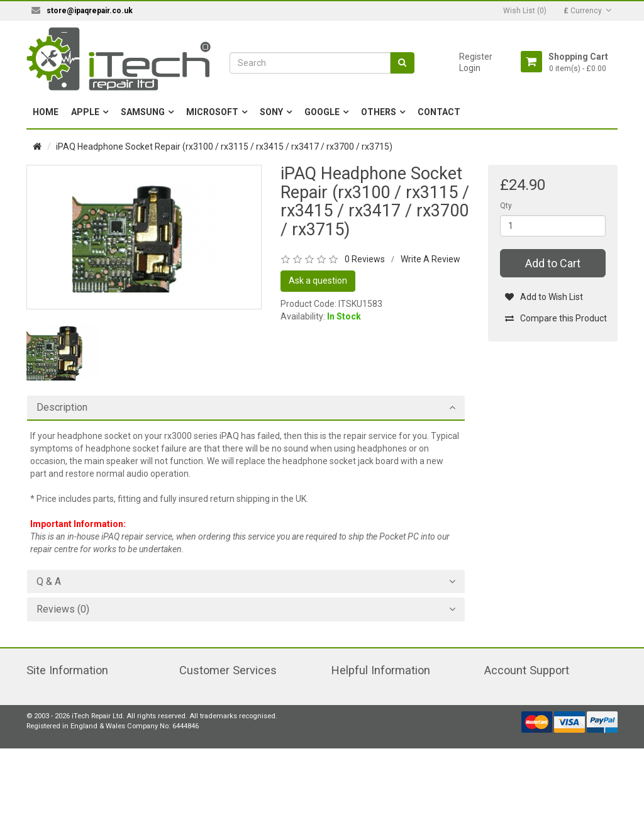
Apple (85, 112)
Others (379, 112)
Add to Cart (553, 263)
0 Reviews (365, 259)
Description (62, 408)
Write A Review (430, 259)
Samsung (143, 112)
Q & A (49, 582)
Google (322, 112)
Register (476, 57)
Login (470, 68)
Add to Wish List (544, 297)
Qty (506, 206)
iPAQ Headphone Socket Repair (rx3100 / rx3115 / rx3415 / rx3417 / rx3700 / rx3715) (224, 147)
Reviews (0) (63, 609)
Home (46, 112)
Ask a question (318, 281)
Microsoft (212, 112)
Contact (439, 112)
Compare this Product (556, 318)
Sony (271, 112)
